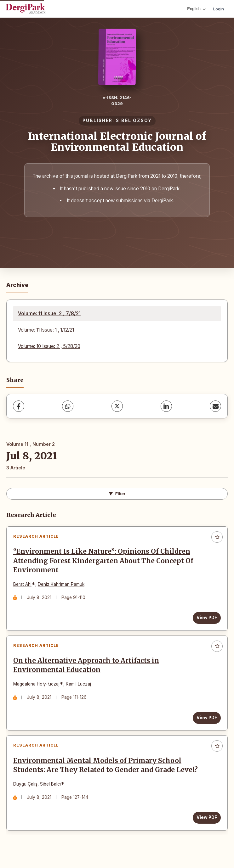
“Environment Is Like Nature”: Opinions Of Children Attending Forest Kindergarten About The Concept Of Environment (105, 562)
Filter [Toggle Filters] (117, 494)
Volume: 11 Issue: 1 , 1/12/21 (46, 330)
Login (219, 9)
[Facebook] (19, 406)
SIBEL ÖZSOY (134, 120)
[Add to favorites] (217, 537)
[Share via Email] (215, 406)
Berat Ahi (24, 585)
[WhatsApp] (68, 406)
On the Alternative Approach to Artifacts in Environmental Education (87, 669)
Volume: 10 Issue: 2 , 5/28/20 (49, 346)
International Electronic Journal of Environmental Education (117, 142)
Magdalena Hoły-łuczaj (38, 688)
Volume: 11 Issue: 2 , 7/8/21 (49, 314)
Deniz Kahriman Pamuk (62, 585)
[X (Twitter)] (117, 406)
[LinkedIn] (166, 406)
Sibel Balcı (52, 790)
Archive (17, 285)
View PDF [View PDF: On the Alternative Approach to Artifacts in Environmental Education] (205, 721)
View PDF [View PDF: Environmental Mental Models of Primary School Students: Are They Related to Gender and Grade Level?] (205, 824)
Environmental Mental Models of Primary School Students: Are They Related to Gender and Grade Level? (107, 772)
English (196, 9)
